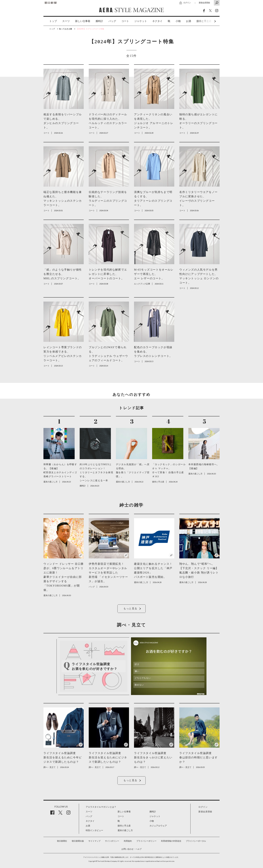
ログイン (187, 3)
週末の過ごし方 (125, 830)
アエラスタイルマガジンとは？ (101, 807)
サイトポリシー (112, 841)
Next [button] (209, 21)
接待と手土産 (124, 826)
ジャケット (141, 21)
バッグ (112, 21)
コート (125, 21)
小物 (178, 21)
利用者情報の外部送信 (171, 841)
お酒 (189, 21)
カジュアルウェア (158, 826)
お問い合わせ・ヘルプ (131, 849)
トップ (53, 21)
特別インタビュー (94, 830)
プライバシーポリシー (146, 841)
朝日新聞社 (62, 841)
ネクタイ (157, 21)
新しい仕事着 (83, 21)
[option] (50, 21)
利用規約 (128, 841)
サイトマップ (94, 841)
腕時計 (99, 21)
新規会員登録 (204, 3)
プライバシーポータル (196, 841)
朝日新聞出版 (78, 841)
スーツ (66, 21)
